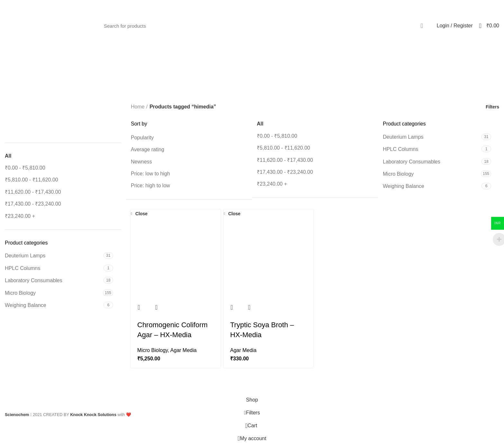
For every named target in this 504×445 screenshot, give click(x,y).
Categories (271, 88)
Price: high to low (150, 185)
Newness (141, 162)
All (8, 156)
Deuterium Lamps (25, 256)
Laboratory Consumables (34, 280)
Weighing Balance (26, 305)
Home (138, 107)
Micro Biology (20, 293)
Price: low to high (150, 174)
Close (141, 214)
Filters (492, 107)
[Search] (265, 26)
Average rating (148, 149)
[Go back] (213, 88)
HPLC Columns (22, 268)
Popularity (142, 138)
